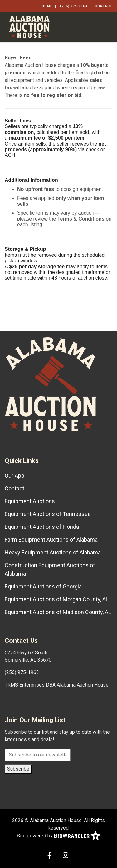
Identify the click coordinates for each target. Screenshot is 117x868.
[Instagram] (66, 856)
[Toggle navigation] (108, 26)
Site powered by (59, 836)
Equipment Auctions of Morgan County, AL (57, 599)
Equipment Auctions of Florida (42, 527)
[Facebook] (49, 856)
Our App (15, 476)
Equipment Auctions (30, 501)
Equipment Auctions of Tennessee (48, 514)
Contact (104, 6)
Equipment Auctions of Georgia (43, 586)
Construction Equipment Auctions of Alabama (50, 569)
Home (47, 6)
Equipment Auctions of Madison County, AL (58, 612)
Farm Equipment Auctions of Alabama (51, 540)
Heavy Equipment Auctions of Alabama (53, 552)
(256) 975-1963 (74, 6)
